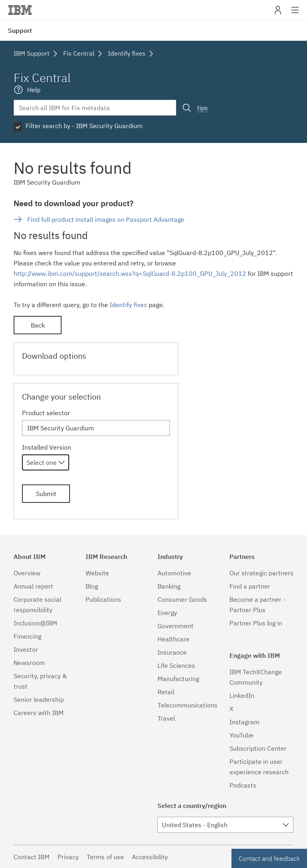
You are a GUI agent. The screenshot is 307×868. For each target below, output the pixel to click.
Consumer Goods (182, 599)
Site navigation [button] (295, 14)
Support (20, 30)
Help (34, 90)
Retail (166, 692)
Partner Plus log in (256, 623)
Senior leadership (39, 699)
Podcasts (243, 785)
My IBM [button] (278, 13)
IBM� (20, 10)
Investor (26, 649)
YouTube (241, 735)
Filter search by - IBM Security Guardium (84, 126)
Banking (169, 586)
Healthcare (173, 639)
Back (38, 325)
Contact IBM (32, 857)
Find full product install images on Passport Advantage (106, 219)
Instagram (244, 722)
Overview (27, 573)
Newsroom (29, 663)
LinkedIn (242, 695)
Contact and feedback (269, 858)
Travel (166, 718)
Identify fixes (128, 305)
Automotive (174, 573)
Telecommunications (187, 705)
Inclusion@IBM (35, 623)
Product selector (46, 413)
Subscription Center (258, 748)
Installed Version (47, 447)
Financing (27, 636)
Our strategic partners (261, 573)
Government (175, 626)
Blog (92, 586)
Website (97, 573)
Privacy (68, 857)
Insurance (172, 652)
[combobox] (46, 462)
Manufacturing (178, 679)
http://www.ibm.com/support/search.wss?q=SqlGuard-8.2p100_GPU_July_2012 (130, 273)
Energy (167, 613)
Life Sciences (176, 665)
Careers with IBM (39, 713)
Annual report (33, 586)
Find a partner (250, 586)
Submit (46, 494)
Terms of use (105, 857)
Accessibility (150, 857)
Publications (103, 599)
